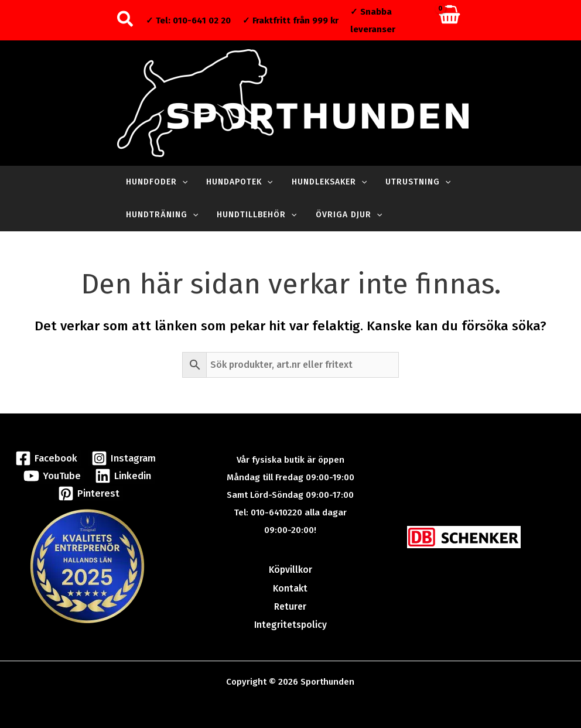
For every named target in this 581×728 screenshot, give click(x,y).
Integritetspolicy (290, 622)
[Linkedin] (121, 475)
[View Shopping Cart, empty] (449, 20)
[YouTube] (53, 475)
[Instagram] (122, 457)
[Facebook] (48, 457)
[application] (181, 182)
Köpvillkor (290, 569)
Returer (290, 604)
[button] (126, 20)
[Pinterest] (89, 492)
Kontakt (290, 587)
